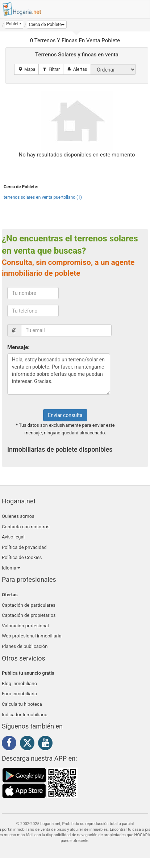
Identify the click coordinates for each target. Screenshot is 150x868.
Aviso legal (13, 537)
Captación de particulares (29, 605)
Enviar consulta (65, 415)
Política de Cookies (22, 557)
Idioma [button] (11, 568)
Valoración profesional (25, 626)
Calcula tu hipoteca (22, 704)
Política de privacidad (24, 547)
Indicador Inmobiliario (25, 715)
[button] (47, 25)
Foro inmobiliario (19, 694)
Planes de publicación (25, 646)
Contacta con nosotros (26, 527)
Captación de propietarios (29, 615)
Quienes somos (18, 516)
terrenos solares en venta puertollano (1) (43, 197)
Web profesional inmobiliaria (32, 636)
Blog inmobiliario (19, 684)
